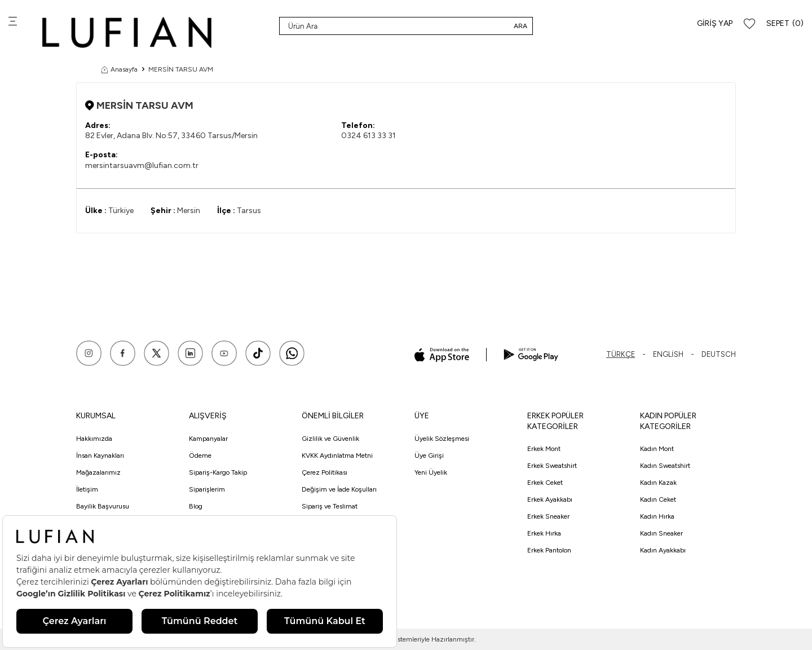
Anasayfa (120, 69)
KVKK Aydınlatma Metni (337, 456)
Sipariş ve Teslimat (330, 506)
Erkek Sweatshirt (552, 466)
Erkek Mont (544, 449)
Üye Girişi (429, 456)
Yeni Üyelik (431, 472)
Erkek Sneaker (548, 516)
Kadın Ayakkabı (663, 550)
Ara (520, 26)
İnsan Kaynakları (100, 456)
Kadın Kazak (658, 483)
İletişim (87, 489)
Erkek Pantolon (549, 550)
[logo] (127, 32)
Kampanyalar (208, 439)
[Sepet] (785, 24)
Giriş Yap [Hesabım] (715, 23)
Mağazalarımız (98, 472)
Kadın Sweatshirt (665, 466)
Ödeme (200, 456)
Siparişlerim (207, 489)
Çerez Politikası (325, 472)
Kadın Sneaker (661, 533)
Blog (196, 506)
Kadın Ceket (658, 499)
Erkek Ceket (545, 483)
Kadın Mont (657, 449)
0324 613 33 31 (369, 136)
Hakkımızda (94, 439)
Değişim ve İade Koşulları (339, 489)
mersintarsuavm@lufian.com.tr (142, 165)
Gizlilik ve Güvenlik (330, 439)
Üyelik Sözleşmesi (442, 439)
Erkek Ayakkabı (550, 499)
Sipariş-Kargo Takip (218, 472)
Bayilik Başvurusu (103, 506)
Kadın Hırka (657, 516)
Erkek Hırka (544, 533)
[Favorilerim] (749, 24)
